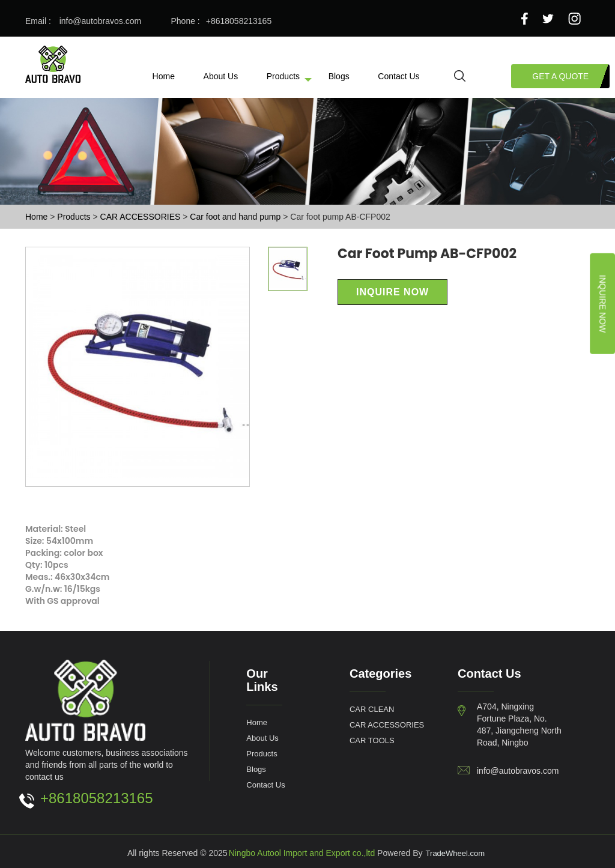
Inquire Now (603, 304)
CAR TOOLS (372, 740)
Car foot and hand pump (236, 216)
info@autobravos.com (100, 21)
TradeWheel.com (456, 853)
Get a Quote (560, 76)
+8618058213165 (239, 21)
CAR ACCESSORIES (142, 216)
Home (164, 76)
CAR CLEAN (372, 709)
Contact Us (398, 76)
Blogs (339, 76)
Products (283, 76)
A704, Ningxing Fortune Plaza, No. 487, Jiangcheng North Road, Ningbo (519, 724)
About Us (221, 76)
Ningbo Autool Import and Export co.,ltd (302, 853)
